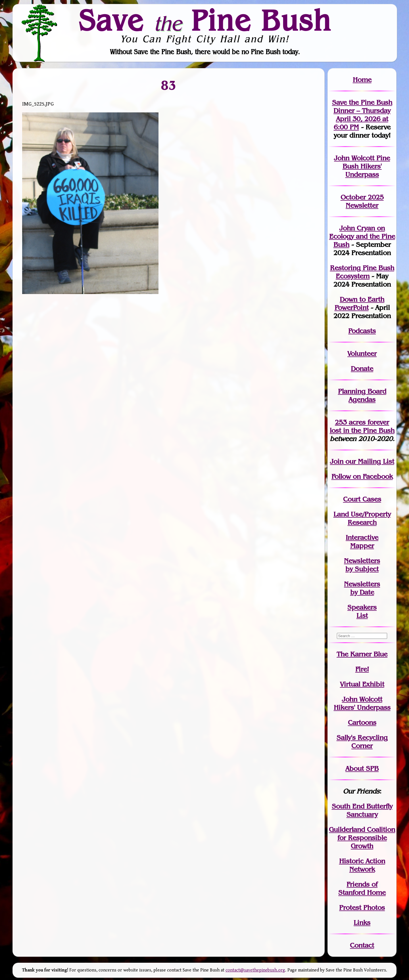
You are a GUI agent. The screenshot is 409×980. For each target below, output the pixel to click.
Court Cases (362, 499)
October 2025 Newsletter (362, 201)
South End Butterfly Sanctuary (362, 810)
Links (362, 923)
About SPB (362, 768)
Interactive (362, 537)
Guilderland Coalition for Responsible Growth (362, 838)
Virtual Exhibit (362, 684)
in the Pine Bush (362, 426)
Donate (362, 369)
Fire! (362, 669)
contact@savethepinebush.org (255, 970)
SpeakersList (362, 611)
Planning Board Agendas (362, 395)
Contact (362, 945)
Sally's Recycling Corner (362, 742)
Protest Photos (362, 907)
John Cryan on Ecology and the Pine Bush (362, 236)
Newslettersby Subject (362, 565)
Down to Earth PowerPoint (360, 303)
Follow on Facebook (362, 476)
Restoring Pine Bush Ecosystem (362, 272)
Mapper (362, 546)
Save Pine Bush (205, 20)
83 (168, 85)
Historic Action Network (362, 865)
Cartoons (362, 722)
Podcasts (362, 331)
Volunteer (362, 353)
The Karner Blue (362, 654)
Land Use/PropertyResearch (362, 518)
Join (337, 461)
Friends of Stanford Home (362, 888)
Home (362, 80)
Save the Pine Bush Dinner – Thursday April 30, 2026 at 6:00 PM (362, 115)
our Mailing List (369, 461)
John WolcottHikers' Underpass (362, 703)
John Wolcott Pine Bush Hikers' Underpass (362, 166)
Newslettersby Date (362, 588)
